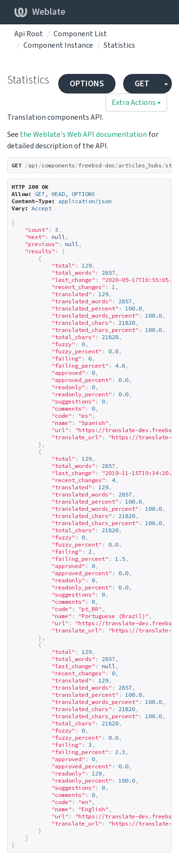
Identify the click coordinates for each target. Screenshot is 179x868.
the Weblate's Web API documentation (84, 134)
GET (142, 84)
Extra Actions (136, 103)
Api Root (29, 34)
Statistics (119, 45)
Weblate (40, 12)
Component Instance (58, 45)
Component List (80, 34)
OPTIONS (87, 84)
